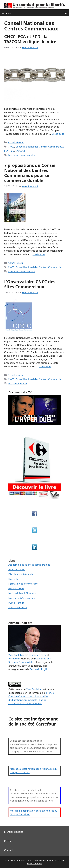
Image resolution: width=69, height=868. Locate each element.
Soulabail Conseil (18, 607)
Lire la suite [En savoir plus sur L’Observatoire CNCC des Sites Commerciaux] (45, 366)
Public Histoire (16, 603)
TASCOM (20, 151)
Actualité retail (16, 142)
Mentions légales (14, 832)
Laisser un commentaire (21, 155)
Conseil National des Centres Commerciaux (40, 147)
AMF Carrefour (17, 569)
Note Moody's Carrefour (22, 598)
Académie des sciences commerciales (29, 565)
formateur (14, 659)
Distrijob (13, 579)
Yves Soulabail (34, 689)
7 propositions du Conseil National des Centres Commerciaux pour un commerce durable (30, 173)
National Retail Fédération (23, 593)
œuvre (19, 689)
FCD (12, 151)
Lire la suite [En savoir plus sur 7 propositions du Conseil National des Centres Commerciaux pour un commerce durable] (39, 254)
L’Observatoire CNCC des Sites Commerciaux (30, 284)
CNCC (11, 147)
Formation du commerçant (23, 584)
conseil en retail (38, 655)
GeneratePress (34, 864)
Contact (9, 850)
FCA (6, 151)
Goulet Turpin (16, 588)
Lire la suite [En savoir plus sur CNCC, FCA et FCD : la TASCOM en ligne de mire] (58, 134)
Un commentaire (17, 384)
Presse (8, 841)
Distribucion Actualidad (21, 574)
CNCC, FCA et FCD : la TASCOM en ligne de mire (30, 39)
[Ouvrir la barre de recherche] (66, 13)
